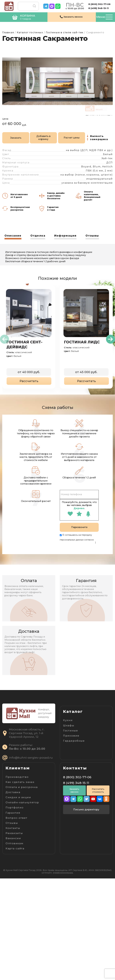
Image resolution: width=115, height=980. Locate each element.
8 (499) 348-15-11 (99, 8)
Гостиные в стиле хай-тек (65, 32)
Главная (8, 32)
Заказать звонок (74, 893)
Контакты (13, 930)
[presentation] (4, 346)
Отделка (38, 243)
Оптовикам (14, 945)
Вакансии (13, 940)
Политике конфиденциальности (77, 549)
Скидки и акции (18, 899)
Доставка (13, 894)
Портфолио (14, 909)
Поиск (34, 6)
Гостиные (71, 737)
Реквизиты (14, 935)
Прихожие (71, 743)
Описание (13, 243)
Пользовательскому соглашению (77, 552)
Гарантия (13, 914)
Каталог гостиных (30, 32)
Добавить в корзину (34, 145)
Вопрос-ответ (16, 919)
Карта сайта (15, 950)
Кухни (68, 727)
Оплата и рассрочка (22, 889)
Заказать (13, 145)
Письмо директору (86, 911)
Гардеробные (74, 748)
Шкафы (69, 732)
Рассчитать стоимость (98, 893)
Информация (67, 243)
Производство (17, 878)
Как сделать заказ (20, 884)
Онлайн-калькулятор (22, 904)
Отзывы (94, 243)
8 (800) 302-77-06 (99, 4)
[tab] (13, 244)
